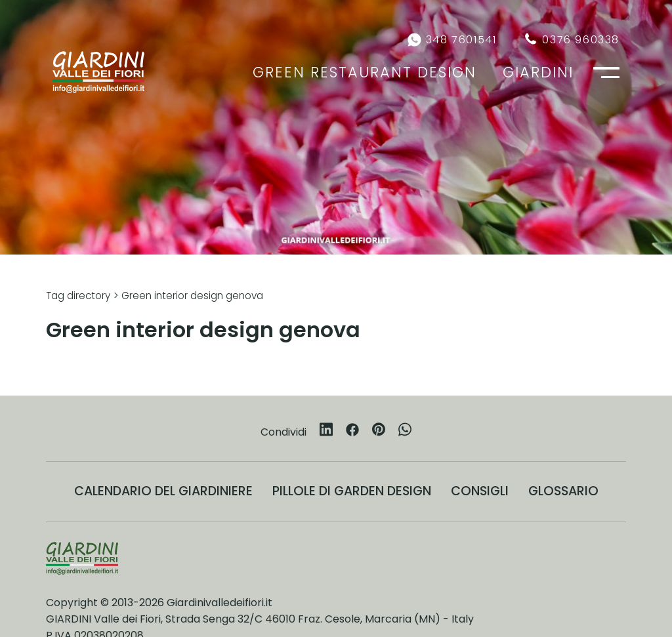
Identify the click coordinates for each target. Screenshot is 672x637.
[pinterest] (379, 432)
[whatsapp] (405, 432)
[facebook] (352, 432)
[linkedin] (326, 432)
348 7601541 (461, 40)
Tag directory (78, 296)
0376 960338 (581, 40)
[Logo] (98, 72)
